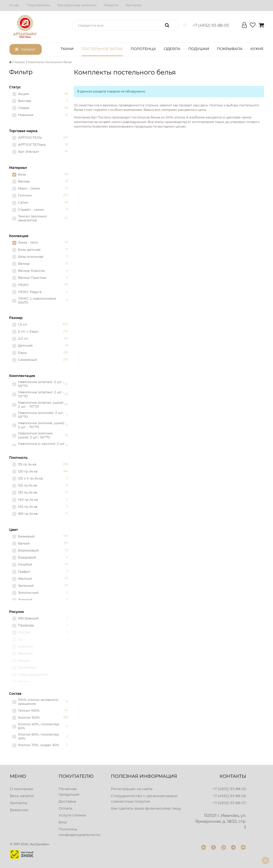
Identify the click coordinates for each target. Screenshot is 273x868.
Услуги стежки (72, 815)
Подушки (199, 49)
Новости (111, 5)
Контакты (134, 5)
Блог (63, 822)
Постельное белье (102, 49)
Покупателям (38, 5)
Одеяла (172, 49)
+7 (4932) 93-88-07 (229, 803)
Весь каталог (22, 796)
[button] (126, 25)
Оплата (65, 808)
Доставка (67, 801)
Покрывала (230, 49)
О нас (14, 5)
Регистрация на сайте (132, 789)
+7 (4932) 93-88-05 (229, 789)
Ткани (67, 49)
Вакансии (19, 810)
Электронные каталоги (77, 5)
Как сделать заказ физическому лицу (146, 808)
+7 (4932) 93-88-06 (229, 796)
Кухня (257, 49)
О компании (21, 789)
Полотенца (143, 49)
